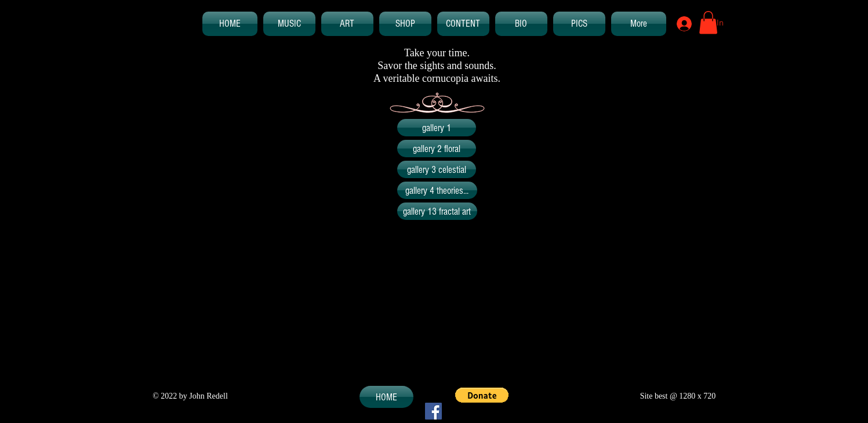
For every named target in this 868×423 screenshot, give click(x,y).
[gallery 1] (437, 128)
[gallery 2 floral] (437, 149)
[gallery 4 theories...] (437, 190)
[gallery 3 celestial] (437, 169)
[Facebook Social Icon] (433, 411)
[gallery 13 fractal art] (437, 211)
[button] (708, 22)
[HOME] (386, 397)
